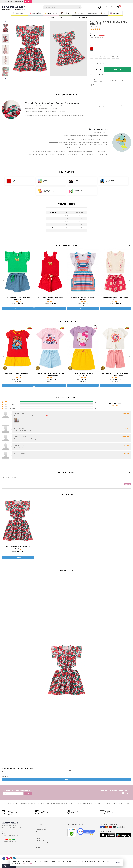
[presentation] (4, 280)
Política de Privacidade (42, 843)
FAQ (36, 834)
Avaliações (38, 838)
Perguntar (128, 484)
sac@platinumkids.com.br (11, 836)
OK (28, 793)
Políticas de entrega (41, 827)
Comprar (118, 69)
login (111, 6)
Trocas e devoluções (41, 829)
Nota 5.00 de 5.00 (115, 403)
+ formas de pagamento (98, 40)
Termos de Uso (39, 840)
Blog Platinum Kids (40, 836)
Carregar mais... (66, 462)
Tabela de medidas (98, 64)
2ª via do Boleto (7, 2)
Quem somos (39, 845)
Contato (37, 847)
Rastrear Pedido (19, 2)
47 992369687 (7, 831)
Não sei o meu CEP (98, 81)
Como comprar (39, 831)
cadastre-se (107, 8)
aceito (118, 862)
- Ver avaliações (100, 29)
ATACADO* (28, 2)
